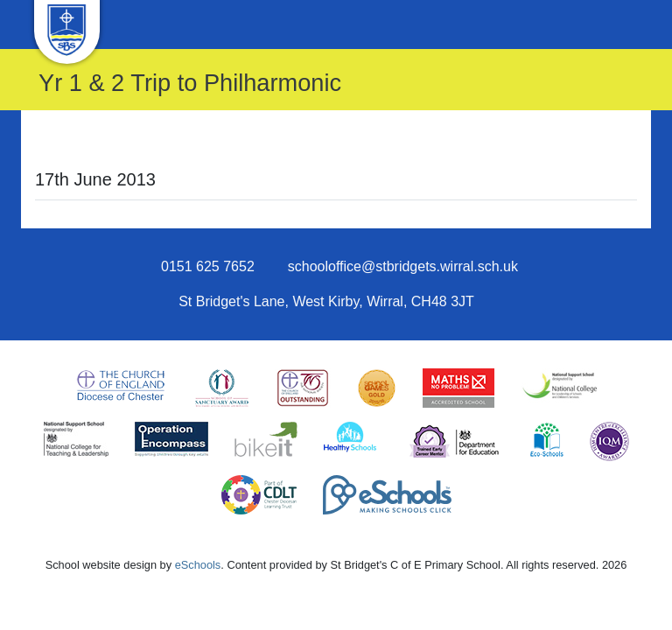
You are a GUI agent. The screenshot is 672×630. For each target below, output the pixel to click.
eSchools (198, 565)
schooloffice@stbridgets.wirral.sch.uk (403, 266)
